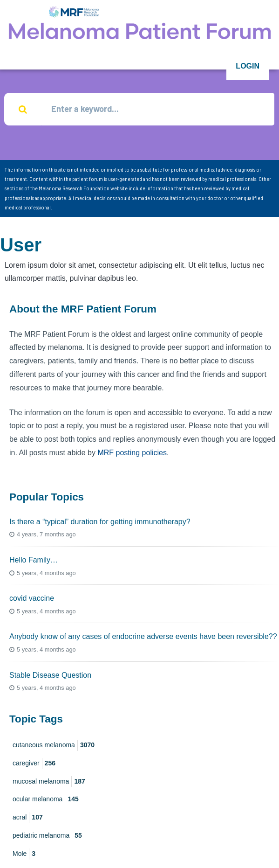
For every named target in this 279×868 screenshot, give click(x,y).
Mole (24, 854)
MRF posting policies (132, 453)
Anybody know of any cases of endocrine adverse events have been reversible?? (143, 636)
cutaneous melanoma (54, 745)
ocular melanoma (46, 799)
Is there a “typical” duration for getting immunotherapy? (100, 522)
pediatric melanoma (47, 836)
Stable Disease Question (50, 675)
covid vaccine (32, 598)
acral (28, 818)
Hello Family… (34, 560)
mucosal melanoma (49, 782)
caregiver (34, 764)
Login (248, 66)
